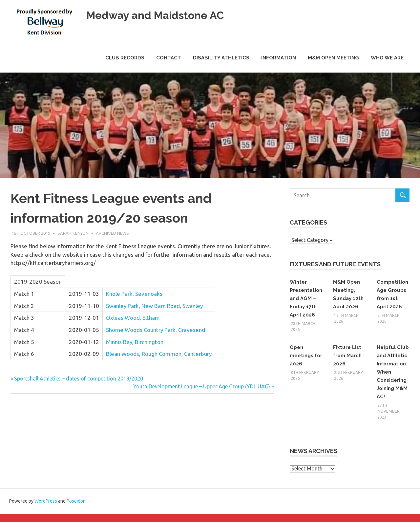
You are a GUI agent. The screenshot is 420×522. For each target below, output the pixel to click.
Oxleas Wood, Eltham (133, 318)
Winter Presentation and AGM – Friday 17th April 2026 (306, 298)
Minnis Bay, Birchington (135, 342)
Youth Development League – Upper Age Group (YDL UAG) (202, 386)
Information (279, 58)
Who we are (387, 58)
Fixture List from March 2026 (349, 355)
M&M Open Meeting (333, 58)
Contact (169, 58)
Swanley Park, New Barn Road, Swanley (154, 306)
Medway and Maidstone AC (167, 15)
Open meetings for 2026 (303, 355)
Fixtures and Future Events (335, 264)
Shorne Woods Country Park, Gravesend (156, 330)
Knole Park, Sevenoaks (134, 294)
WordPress (46, 509)
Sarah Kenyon (73, 233)
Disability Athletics (221, 58)
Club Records (125, 58)
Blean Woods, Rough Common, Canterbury (159, 354)
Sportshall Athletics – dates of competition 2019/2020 (78, 379)
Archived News (112, 233)
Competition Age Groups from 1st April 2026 (392, 298)
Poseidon (76, 509)
